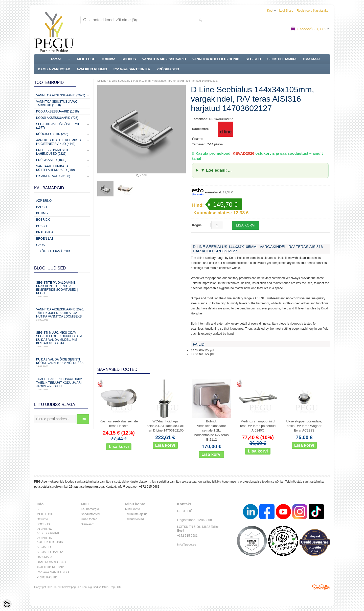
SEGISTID (253, 59)
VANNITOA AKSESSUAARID (164, 59)
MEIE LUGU (86, 59)
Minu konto (133, 509)
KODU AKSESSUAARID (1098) (58, 111)
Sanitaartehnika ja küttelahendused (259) (55, 168)
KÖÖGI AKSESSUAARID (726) (57, 118)
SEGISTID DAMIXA (282, 59)
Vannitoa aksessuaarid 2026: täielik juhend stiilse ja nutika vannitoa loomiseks (62, 314)
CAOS (40, 245)
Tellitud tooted (134, 519)
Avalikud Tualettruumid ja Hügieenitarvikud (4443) (59, 142)
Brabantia (45, 232)
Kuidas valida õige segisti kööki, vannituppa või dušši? (62, 363)
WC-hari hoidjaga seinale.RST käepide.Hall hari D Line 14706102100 (165, 426)
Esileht (101, 81)
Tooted (56, 59)
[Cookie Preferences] (7, 604)
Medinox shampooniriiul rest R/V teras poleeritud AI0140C (258, 426)
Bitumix (42, 213)
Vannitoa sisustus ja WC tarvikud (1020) (57, 103)
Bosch (42, 226)
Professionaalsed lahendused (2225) (52, 152)
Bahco (42, 207)
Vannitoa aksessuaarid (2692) (61, 95)
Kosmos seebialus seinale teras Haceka (119, 424)
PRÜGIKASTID (168, 69)
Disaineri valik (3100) (53, 176)
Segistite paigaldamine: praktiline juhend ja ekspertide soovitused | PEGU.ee (62, 289)
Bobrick (43, 220)
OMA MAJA (312, 59)
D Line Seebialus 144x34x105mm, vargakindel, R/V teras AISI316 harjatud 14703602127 (164, 81)
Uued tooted (89, 519)
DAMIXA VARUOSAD (54, 69)
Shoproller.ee (321, 587)
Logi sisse (286, 11)
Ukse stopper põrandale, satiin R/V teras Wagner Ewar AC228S (304, 426)
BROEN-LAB (45, 239)
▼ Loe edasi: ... (216, 170)
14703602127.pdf (203, 350)
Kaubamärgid (90, 509)
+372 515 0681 (149, 487)
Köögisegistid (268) (52, 134)
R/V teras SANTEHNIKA (132, 69)
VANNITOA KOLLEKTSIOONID (216, 59)
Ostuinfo (109, 59)
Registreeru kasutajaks (312, 11)
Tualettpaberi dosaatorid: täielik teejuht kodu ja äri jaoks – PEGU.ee (62, 384)
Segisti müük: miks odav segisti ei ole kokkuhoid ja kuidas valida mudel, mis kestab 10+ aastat (62, 339)
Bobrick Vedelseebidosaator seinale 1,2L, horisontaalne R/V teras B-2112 (212, 430)
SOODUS (129, 59)
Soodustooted (90, 514)
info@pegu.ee (127, 487)
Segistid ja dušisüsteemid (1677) (58, 126)
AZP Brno (44, 201)
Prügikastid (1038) (51, 160)
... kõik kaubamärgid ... (55, 251)
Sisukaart (87, 524)
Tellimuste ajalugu (137, 514)
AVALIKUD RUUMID (92, 69)
